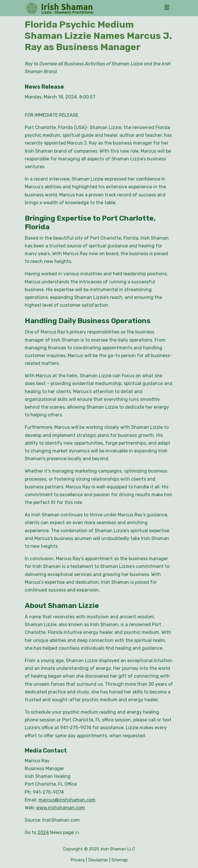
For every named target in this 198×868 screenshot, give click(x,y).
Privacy (78, 860)
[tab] (168, 8)
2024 (43, 832)
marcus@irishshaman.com (67, 800)
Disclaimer (98, 860)
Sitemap (120, 860)
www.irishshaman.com (60, 808)
